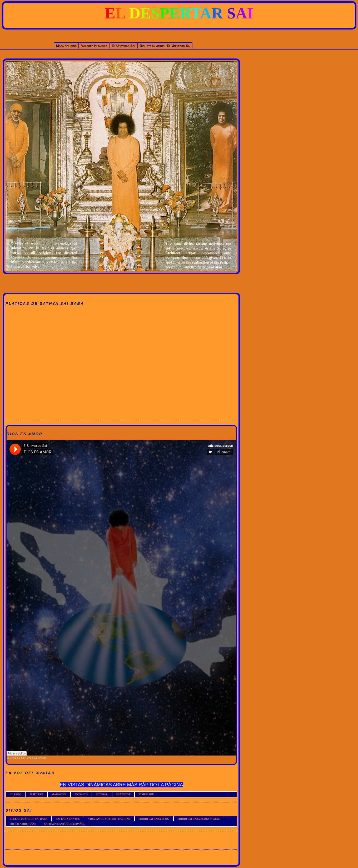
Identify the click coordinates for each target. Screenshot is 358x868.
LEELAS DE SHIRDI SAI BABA (29, 819)
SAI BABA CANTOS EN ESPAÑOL (65, 824)
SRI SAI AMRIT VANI (23, 824)
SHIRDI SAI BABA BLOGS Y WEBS (199, 819)
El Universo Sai (123, 46)
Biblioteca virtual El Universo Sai (165, 46)
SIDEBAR (102, 794)
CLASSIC (15, 794)
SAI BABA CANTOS (68, 819)
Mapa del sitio (66, 46)
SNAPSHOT (123, 794)
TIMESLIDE (146, 794)
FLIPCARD (36, 794)
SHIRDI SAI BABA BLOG (154, 819)
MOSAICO (81, 794)
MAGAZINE (59, 794)
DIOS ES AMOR (36, 758)
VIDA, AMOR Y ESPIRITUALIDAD (109, 819)
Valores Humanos (94, 46)
